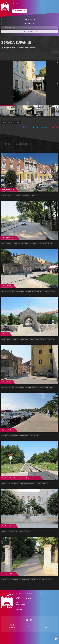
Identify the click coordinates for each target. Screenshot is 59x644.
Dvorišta (4, 291)
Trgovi (39, 243)
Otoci (37, 339)
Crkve (4, 243)
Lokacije (20, 11)
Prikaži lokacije (30, 32)
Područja (30, 23)
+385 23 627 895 (21, 605)
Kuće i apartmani (19, 291)
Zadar (55, 56)
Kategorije (30, 19)
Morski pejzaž (24, 339)
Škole (21, 531)
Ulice (45, 243)
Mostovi (32, 339)
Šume (43, 579)
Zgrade (55, 52)
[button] (57, 63)
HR (17, 3)
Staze (39, 579)
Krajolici (16, 339)
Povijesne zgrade (26, 195)
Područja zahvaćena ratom (44, 387)
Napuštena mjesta (30, 291)
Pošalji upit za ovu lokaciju (11, 122)
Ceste (4, 339)
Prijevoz (39, 483)
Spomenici (33, 243)
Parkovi (43, 339)
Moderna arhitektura (8, 195)
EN (13, 3)
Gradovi (9, 243)
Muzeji (17, 195)
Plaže (48, 339)
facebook (19, 610)
